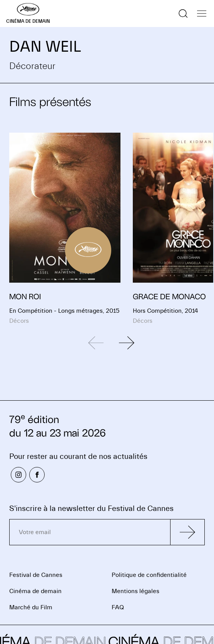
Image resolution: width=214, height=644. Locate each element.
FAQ (118, 607)
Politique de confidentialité (149, 575)
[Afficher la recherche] (183, 13)
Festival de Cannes (36, 575)
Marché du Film (31, 607)
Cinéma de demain (35, 591)
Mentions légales (135, 591)
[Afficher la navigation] (202, 13)
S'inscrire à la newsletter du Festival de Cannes (91, 508)
